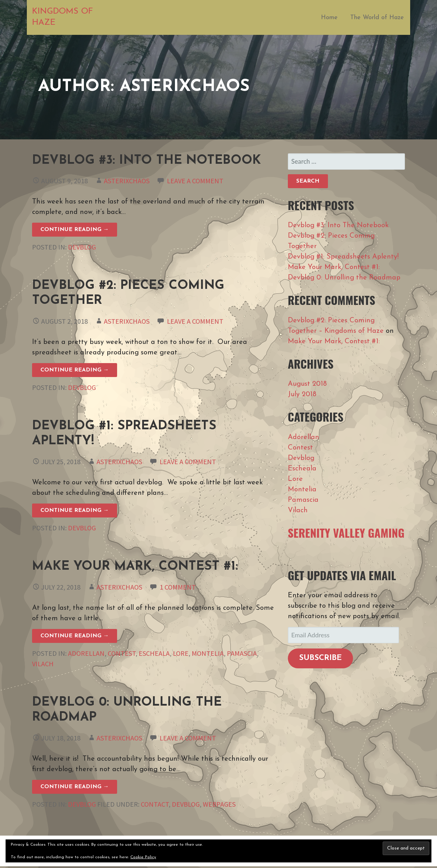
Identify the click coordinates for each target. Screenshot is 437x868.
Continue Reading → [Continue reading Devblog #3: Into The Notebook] (75, 230)
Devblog (82, 247)
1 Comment (178, 587)
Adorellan (86, 653)
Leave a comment (195, 181)
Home (329, 18)
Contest (122, 653)
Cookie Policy (143, 857)
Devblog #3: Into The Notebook (147, 161)
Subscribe (320, 658)
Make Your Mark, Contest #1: (135, 567)
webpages (219, 804)
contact (155, 804)
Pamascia (242, 653)
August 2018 (307, 384)
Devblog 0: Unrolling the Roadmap (344, 278)
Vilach (43, 664)
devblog (186, 804)
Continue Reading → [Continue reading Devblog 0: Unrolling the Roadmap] (75, 787)
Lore (181, 653)
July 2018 (302, 394)
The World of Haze (377, 18)
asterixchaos (127, 181)
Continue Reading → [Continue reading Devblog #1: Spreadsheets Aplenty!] (75, 510)
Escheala (154, 653)
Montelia (208, 653)
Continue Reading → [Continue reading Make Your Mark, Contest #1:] (75, 636)
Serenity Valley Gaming (346, 533)
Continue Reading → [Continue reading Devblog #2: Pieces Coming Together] (75, 370)
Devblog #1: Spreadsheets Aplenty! (343, 257)
